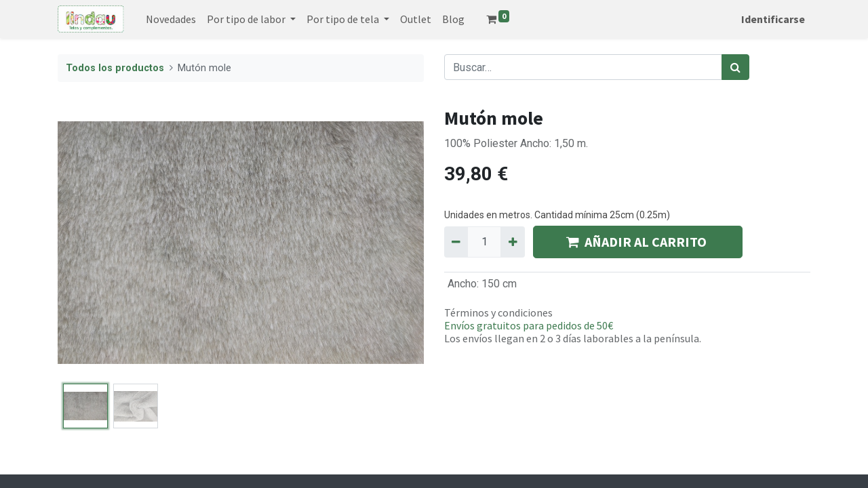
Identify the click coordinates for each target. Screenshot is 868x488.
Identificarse (773, 19)
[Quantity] (484, 242)
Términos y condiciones (498, 312)
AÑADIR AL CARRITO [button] (638, 242)
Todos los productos (115, 68)
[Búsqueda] (735, 67)
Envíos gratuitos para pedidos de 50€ (529, 325)
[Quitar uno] (456, 242)
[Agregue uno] (512, 242)
